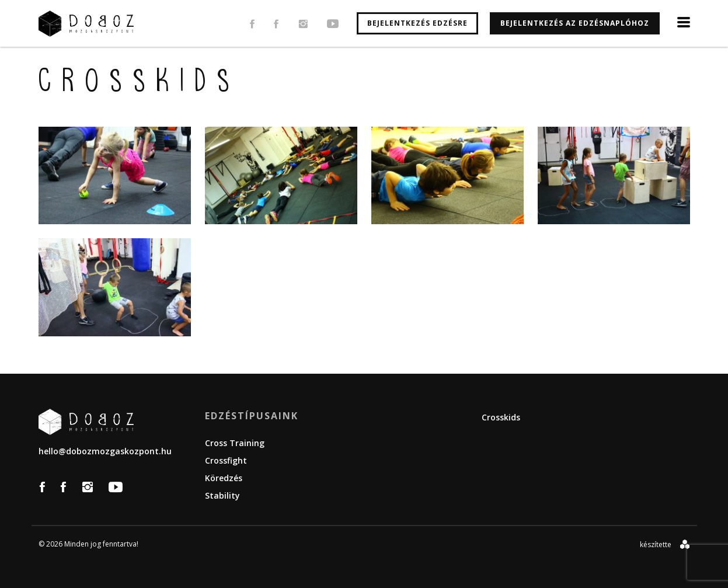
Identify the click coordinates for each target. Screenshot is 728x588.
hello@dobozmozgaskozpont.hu (105, 451)
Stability (222, 495)
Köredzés (224, 478)
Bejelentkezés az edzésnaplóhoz (575, 23)
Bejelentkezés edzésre (417, 23)
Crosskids (501, 417)
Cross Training (235, 443)
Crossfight (226, 460)
